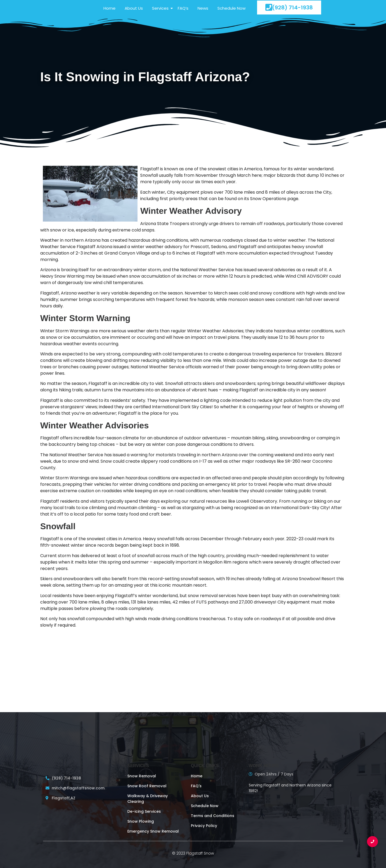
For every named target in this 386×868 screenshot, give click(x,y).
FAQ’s (183, 8)
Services (161, 8)
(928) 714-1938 (289, 7)
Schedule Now (231, 8)
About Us (134, 8)
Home (110, 8)
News (203, 8)
